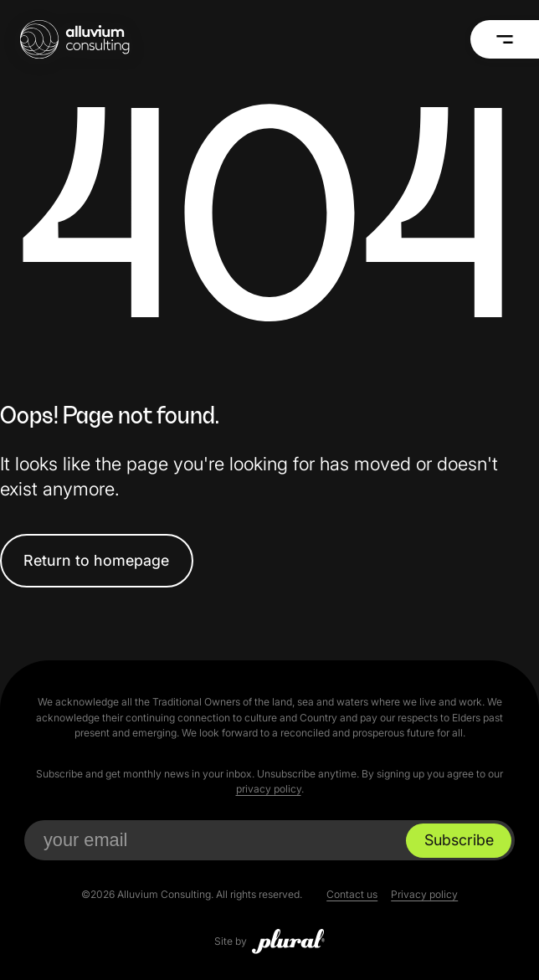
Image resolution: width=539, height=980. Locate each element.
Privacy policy (424, 894)
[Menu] (505, 39)
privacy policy (269, 789)
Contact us (352, 894)
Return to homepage (96, 560)
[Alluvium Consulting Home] (74, 39)
